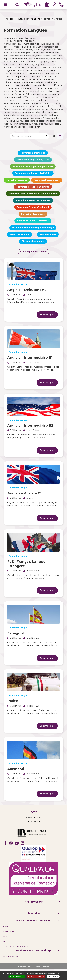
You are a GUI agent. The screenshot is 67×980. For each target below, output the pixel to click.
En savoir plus (47, 315)
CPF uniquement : (33, 252)
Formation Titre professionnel (33, 207)
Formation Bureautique (33, 153)
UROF (6, 937)
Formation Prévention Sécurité (33, 187)
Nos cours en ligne (20, 234)
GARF (6, 927)
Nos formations (48, 234)
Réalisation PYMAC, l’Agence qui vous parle (34, 967)
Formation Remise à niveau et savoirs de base (33, 194)
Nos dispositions (11, 957)
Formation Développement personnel (33, 166)
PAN (5, 942)
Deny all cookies (36, 977)
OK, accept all (17, 977)
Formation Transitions (33, 214)
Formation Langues (17, 180)
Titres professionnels (33, 241)
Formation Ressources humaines (33, 200)
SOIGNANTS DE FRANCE (16, 946)
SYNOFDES (9, 932)
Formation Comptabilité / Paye (33, 160)
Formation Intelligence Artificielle (33, 173)
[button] (5, 5)
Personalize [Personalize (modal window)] (53, 977)
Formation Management (47, 180)
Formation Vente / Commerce (33, 221)
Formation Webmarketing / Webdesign (33, 228)
